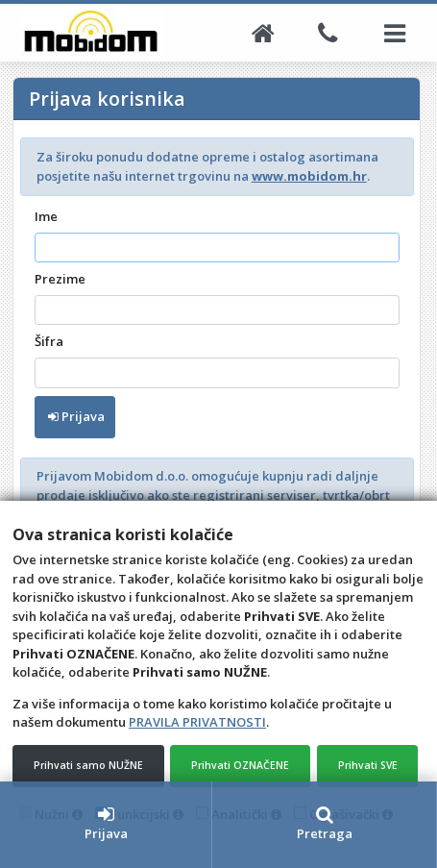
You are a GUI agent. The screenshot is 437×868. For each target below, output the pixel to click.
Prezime (60, 279)
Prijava (76, 416)
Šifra (49, 341)
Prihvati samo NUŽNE (88, 765)
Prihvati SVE (368, 765)
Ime (46, 216)
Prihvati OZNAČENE (240, 765)
